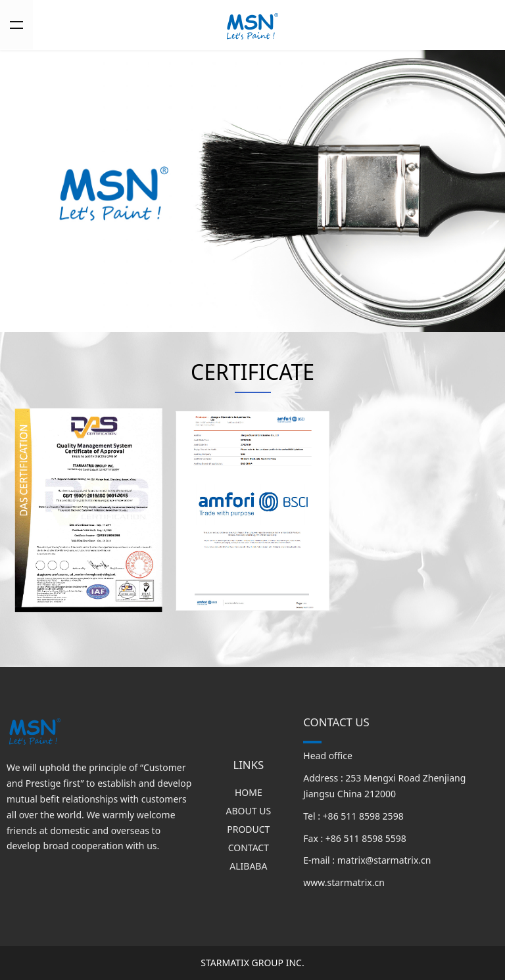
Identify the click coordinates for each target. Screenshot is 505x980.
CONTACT (249, 848)
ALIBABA (248, 866)
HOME (249, 792)
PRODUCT (248, 829)
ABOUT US (249, 811)
